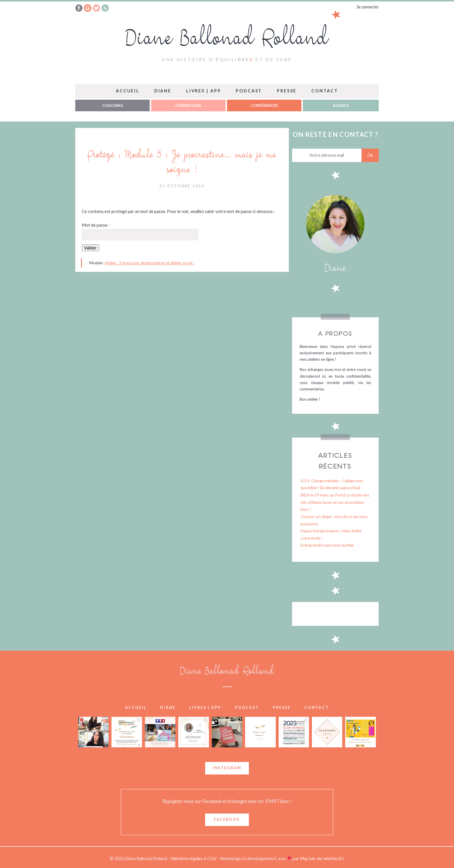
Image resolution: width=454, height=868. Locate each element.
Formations (188, 105)
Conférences (264, 105)
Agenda (341, 105)
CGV (212, 859)
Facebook (227, 819)
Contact (325, 91)
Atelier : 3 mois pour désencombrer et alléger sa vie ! (150, 263)
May (304, 859)
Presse (287, 91)
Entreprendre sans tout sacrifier (327, 545)
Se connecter (368, 7)
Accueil (128, 91)
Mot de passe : (140, 232)
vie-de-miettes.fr (326, 859)
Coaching (113, 105)
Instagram (227, 768)
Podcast (249, 91)
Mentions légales (187, 859)
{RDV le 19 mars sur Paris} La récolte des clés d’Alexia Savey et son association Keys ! (335, 502)
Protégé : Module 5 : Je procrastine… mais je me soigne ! (182, 163)
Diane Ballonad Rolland (227, 41)
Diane (163, 91)
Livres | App (204, 91)
